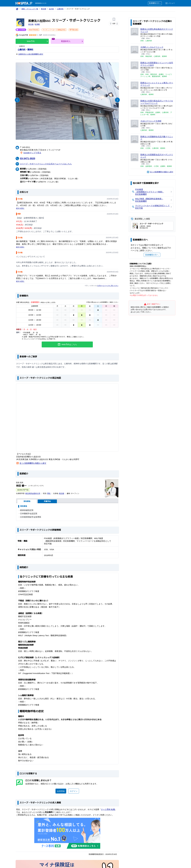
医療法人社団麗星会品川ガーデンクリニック (156, 156)
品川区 (52, 9)
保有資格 (27, 501)
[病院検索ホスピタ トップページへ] (24, 3)
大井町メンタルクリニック (152, 47)
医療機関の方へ (155, 3)
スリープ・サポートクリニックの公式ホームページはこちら (46, 164)
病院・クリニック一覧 (30, 9)
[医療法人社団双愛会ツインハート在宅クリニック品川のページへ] (135, 65)
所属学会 (47, 501)
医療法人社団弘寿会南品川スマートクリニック (156, 30)
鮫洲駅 (38, 24)
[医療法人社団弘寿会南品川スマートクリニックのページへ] (135, 32)
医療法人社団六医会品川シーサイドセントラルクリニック (156, 102)
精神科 (30, 49)
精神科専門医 (23, 490)
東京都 (44, 9)
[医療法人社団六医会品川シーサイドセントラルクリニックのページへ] (135, 103)
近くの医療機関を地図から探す (33, 463)
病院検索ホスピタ (41, 3)
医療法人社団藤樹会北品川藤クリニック (156, 138)
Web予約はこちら (67, 344)
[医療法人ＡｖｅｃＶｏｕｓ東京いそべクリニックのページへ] (135, 85)
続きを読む (20, 208)
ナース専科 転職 (109, 809)
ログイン (74, 791)
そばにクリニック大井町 (151, 121)
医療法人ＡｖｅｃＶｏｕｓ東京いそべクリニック (156, 84)
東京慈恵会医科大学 (33, 494)
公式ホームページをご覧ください (108, 286)
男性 (49, 494)
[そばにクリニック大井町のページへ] (135, 124)
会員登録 (61, 791)
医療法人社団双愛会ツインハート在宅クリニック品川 (156, 64)
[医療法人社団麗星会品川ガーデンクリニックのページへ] (135, 157)
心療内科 (61, 9)
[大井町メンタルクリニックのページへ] (135, 50)
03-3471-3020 (28, 158)
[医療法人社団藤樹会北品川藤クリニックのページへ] (135, 139)
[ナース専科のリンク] (67, 833)
